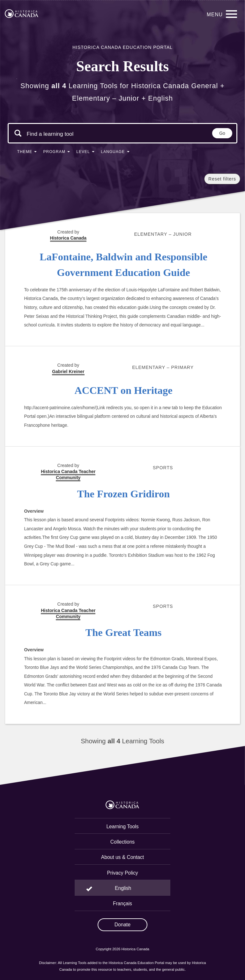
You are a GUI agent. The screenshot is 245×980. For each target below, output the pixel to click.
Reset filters (222, 179)
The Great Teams (124, 632)
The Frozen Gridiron (123, 494)
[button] (27, 153)
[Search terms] (50, 134)
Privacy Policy (122, 873)
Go (222, 133)
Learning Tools (122, 827)
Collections (122, 842)
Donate (122, 925)
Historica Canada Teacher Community (68, 475)
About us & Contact (122, 857)
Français (122, 903)
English (123, 888)
